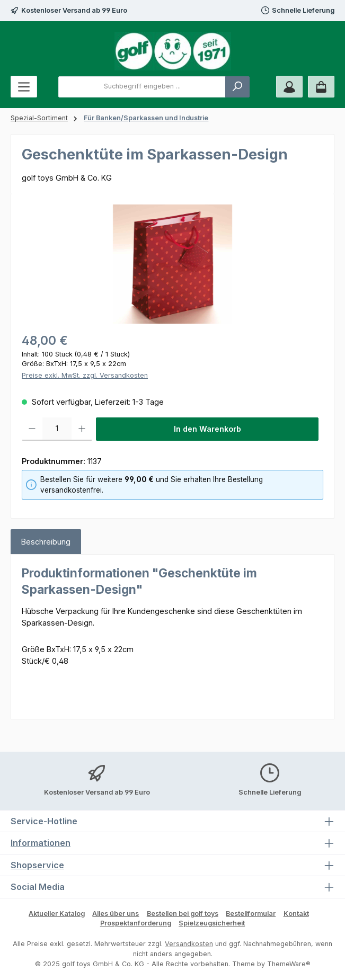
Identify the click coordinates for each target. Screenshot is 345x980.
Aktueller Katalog (57, 914)
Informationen (41, 843)
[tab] (46, 542)
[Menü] (24, 87)
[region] (172, 264)
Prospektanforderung (136, 923)
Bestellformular (251, 914)
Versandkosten (189, 944)
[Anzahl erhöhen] (82, 429)
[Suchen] (237, 87)
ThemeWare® (289, 964)
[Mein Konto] (289, 87)
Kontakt (296, 914)
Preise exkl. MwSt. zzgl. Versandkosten (85, 375)
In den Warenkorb (207, 429)
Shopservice (37, 865)
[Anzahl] (57, 429)
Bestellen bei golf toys (183, 914)
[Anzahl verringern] (32, 429)
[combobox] (142, 87)
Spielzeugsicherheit (212, 923)
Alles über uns (116, 914)
